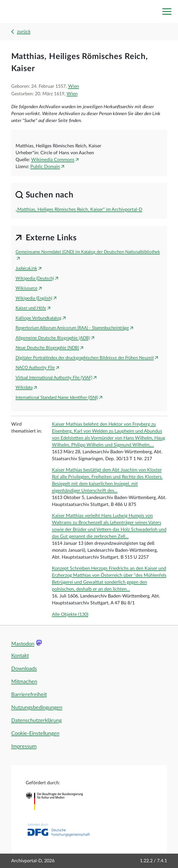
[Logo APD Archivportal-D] (31, 12)
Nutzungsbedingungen (37, 708)
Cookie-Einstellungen (35, 734)
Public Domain (45, 167)
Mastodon (23, 644)
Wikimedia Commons (53, 160)
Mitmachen (24, 682)
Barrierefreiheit (29, 695)
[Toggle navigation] (167, 12)
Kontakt (20, 656)
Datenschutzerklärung (36, 721)
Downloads (24, 669)
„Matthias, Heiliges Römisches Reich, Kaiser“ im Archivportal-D (79, 210)
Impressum (24, 747)
